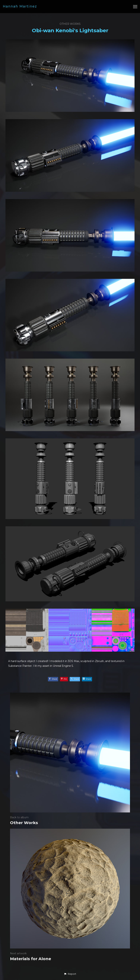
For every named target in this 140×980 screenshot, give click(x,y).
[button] (70, 974)
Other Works (70, 24)
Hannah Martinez (20, 6)
